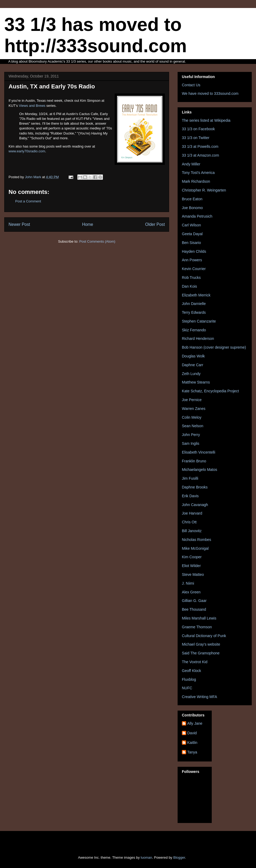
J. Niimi (188, 583)
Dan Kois (189, 286)
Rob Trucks (191, 278)
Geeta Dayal (192, 234)
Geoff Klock (191, 671)
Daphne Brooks (195, 487)
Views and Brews (32, 106)
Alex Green (191, 592)
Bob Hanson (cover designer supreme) (214, 347)
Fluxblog (189, 679)
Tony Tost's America (198, 173)
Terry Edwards (194, 312)
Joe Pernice (192, 400)
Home (88, 224)
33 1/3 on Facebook (198, 129)
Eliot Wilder (191, 566)
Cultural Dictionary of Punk (204, 636)
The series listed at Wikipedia (206, 120)
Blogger (179, 857)
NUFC (187, 688)
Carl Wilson (191, 225)
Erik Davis (190, 496)
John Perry (191, 435)
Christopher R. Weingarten (204, 190)
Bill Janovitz (192, 531)
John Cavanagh (195, 505)
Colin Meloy (192, 417)
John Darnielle (194, 304)
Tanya (192, 752)
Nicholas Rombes (197, 540)
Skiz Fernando (194, 330)
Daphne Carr (193, 365)
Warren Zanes (194, 409)
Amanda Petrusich (197, 216)
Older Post (155, 224)
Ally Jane (195, 723)
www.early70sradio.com (27, 151)
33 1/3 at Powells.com (200, 146)
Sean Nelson (193, 426)
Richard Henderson (198, 339)
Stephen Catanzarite (199, 321)
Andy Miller (191, 164)
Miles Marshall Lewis (199, 618)
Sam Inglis (191, 443)
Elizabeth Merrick (196, 295)
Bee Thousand (194, 609)
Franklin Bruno (194, 461)
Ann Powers (192, 260)
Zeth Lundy (191, 374)
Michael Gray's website (201, 644)
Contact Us (191, 85)
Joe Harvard (192, 513)
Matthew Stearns (196, 382)
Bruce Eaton (192, 199)
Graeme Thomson (197, 627)
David (192, 733)
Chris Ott (189, 522)
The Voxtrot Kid (195, 662)
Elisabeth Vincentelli (199, 452)
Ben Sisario (191, 243)
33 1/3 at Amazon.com (200, 155)
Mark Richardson (196, 181)
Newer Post (19, 224)
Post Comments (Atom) (97, 241)
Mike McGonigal (195, 548)
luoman (147, 857)
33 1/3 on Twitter (196, 138)
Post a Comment (28, 201)
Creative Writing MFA (199, 697)
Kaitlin (192, 743)
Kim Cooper (192, 557)
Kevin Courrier (194, 269)
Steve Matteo (193, 574)
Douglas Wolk (193, 356)
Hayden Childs (194, 251)
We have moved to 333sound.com (210, 93)
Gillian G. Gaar (194, 601)
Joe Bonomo (192, 208)
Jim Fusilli (190, 478)
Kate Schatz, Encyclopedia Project (210, 391)
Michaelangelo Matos (199, 470)
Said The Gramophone (201, 653)
